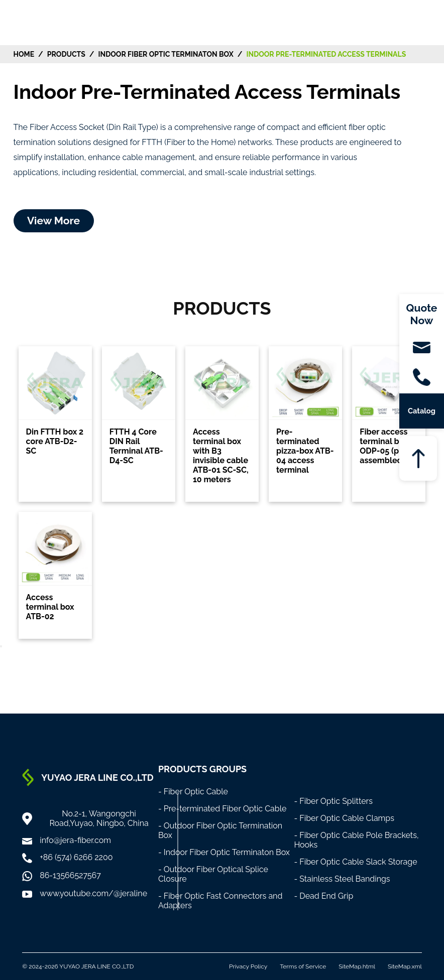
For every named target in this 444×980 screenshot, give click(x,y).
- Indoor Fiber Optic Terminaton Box (224, 852)
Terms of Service (303, 966)
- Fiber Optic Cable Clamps (344, 818)
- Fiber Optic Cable (193, 792)
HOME (24, 54)
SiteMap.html (357, 966)
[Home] (33, 22)
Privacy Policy (248, 966)
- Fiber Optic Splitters (333, 801)
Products (66, 54)
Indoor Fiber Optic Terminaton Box (166, 54)
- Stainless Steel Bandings (342, 879)
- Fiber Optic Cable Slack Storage (355, 862)
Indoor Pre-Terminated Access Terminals (326, 54)
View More (53, 221)
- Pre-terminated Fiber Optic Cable (223, 809)
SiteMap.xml (405, 966)
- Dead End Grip (323, 896)
